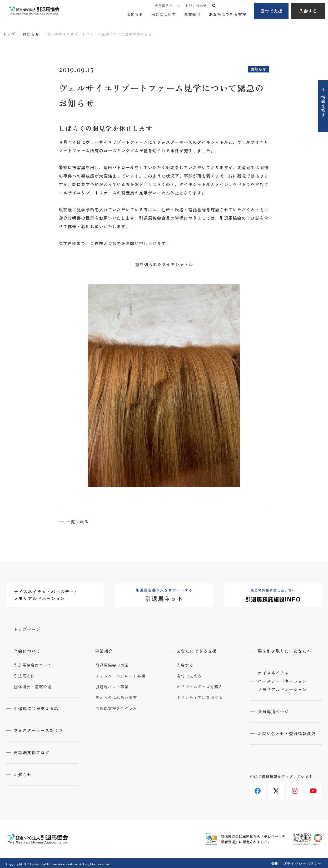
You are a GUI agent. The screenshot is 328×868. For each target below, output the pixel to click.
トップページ (27, 629)
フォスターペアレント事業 (120, 675)
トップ (9, 34)
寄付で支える (189, 675)
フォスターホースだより (39, 730)
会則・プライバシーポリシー (297, 862)
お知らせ (135, 15)
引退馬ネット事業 (112, 686)
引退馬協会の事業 (112, 665)
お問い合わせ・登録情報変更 (287, 733)
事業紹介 (192, 15)
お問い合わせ (196, 6)
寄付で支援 (272, 11)
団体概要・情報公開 (33, 686)
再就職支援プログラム (116, 708)
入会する (308, 11)
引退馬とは (24, 675)
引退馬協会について (33, 665)
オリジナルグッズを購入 (200, 686)
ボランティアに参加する (200, 697)
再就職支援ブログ (32, 752)
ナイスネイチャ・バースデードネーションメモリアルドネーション (283, 681)
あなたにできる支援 (228, 15)
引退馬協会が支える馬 (36, 708)
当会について (164, 15)
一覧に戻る (78, 521)
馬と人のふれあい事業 (116, 697)
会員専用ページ (167, 6)
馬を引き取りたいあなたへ (285, 651)
